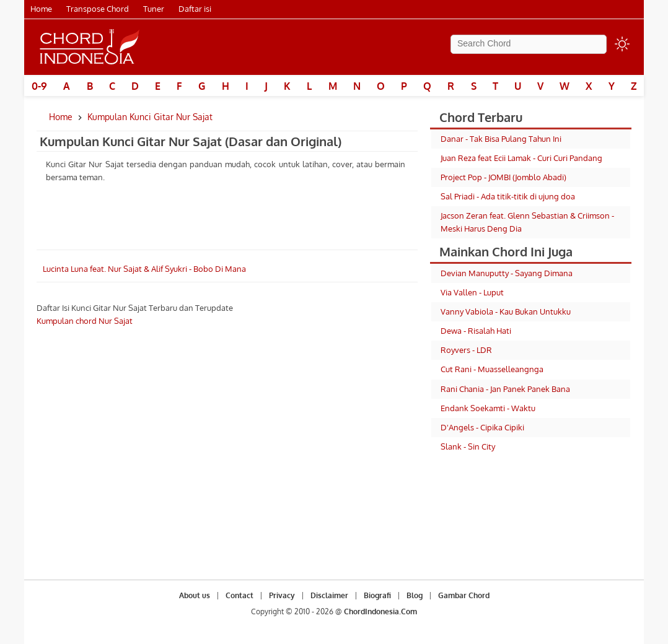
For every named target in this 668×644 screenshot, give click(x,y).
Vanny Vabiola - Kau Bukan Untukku (506, 311)
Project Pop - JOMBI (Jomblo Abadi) (503, 177)
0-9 (39, 86)
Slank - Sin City (468, 446)
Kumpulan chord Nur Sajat (85, 321)
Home (41, 9)
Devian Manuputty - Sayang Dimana (507, 273)
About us (195, 595)
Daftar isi (195, 9)
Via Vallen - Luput (472, 292)
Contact (240, 595)
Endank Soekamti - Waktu (488, 408)
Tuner (154, 9)
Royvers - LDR (466, 350)
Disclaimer (329, 595)
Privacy (282, 595)
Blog (415, 595)
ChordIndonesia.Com (380, 611)
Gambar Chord (464, 595)
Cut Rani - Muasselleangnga (492, 369)
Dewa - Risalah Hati (476, 331)
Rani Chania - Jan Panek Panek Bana (505, 389)
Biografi (377, 595)
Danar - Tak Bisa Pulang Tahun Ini (501, 139)
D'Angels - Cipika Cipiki (482, 427)
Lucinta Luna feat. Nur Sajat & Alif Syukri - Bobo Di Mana (144, 269)
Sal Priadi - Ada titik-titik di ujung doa (508, 196)
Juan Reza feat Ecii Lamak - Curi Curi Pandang (521, 158)
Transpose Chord (98, 9)
